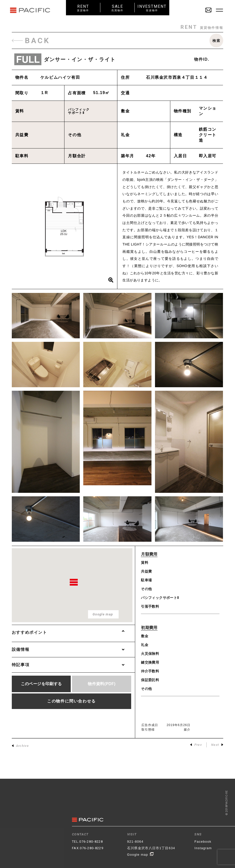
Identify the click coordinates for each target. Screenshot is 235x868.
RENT (83, 8)
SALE (118, 8)
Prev (196, 745)
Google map (141, 855)
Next (217, 745)
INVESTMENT (152, 8)
